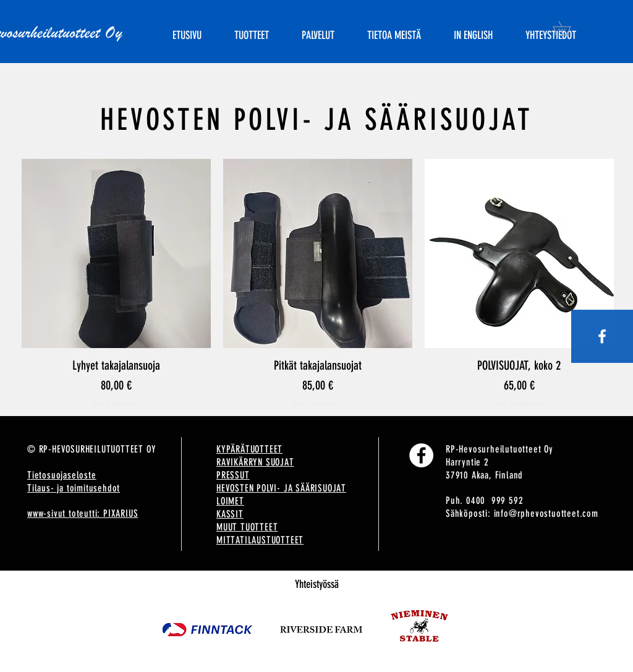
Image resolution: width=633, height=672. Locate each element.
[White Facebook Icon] (602, 336)
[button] (569, 28)
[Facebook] (421, 455)
